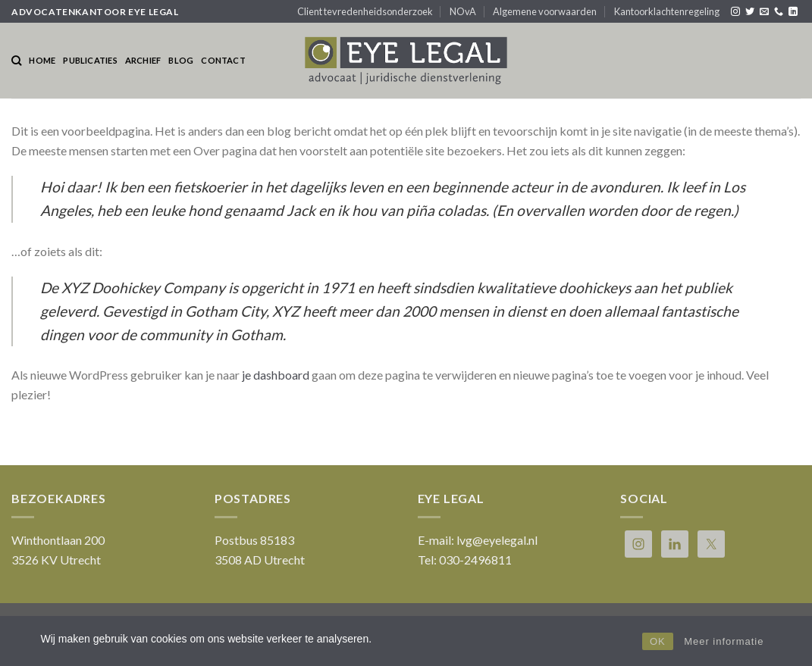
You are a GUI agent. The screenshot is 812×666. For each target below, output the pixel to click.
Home (42, 60)
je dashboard (276, 375)
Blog (181, 60)
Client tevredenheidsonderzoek (365, 11)
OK (658, 641)
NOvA (463, 11)
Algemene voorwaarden (545, 11)
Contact (223, 60)
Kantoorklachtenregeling (667, 11)
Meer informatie (724, 641)
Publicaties (90, 60)
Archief (143, 60)
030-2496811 (475, 560)
